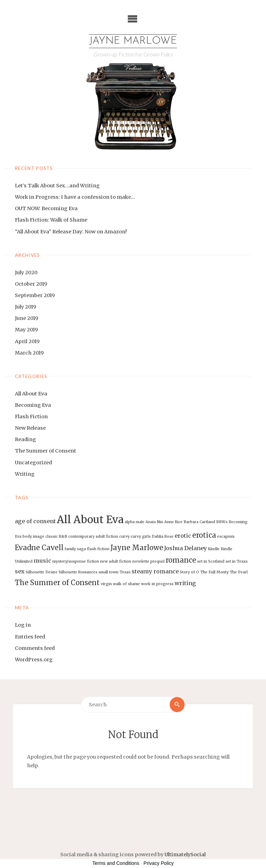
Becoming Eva (33, 405)
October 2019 (31, 284)
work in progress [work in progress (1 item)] (157, 584)
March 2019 (29, 353)
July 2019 (25, 307)
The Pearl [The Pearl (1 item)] (239, 572)
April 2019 (27, 341)
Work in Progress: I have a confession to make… (75, 197)
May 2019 (26, 330)
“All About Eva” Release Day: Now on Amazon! (71, 232)
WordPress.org (34, 660)
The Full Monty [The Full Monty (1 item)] (214, 572)
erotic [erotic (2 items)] (183, 536)
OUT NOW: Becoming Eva (46, 208)
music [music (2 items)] (42, 561)
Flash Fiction (31, 417)
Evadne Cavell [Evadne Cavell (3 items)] (39, 548)
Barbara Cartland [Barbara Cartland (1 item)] (199, 522)
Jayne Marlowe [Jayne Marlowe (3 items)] (137, 548)
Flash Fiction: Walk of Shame (51, 220)
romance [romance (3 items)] (181, 560)
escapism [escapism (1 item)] (226, 536)
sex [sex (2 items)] (20, 571)
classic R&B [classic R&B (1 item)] (56, 536)
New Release (30, 428)
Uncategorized (33, 463)
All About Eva (31, 394)
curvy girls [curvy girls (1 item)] (141, 536)
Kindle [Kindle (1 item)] (214, 549)
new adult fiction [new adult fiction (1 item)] (116, 561)
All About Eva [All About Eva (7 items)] (90, 520)
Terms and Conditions (116, 863)
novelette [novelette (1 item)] (141, 561)
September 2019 (35, 295)
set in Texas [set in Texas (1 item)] (237, 561)
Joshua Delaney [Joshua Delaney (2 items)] (185, 548)
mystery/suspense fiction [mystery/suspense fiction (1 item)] (76, 561)
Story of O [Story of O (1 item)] (189, 572)
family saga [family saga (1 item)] (75, 549)
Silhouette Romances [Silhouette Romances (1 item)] (78, 572)
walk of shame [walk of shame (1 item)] (126, 584)
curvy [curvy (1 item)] (124, 536)
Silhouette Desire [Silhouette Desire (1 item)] (42, 572)
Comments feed (35, 648)
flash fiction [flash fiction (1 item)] (98, 549)
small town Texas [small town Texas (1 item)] (114, 572)
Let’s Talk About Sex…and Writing (57, 186)
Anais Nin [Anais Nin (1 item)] (154, 522)
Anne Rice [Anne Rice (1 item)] (173, 522)
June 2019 (26, 318)
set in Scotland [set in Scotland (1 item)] (211, 561)
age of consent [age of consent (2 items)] (35, 521)
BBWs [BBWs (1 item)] (222, 522)
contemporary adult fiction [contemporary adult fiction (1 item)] (93, 536)
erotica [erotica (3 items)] (204, 535)
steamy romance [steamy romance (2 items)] (155, 571)
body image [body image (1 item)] (33, 536)
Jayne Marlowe (133, 41)
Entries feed (30, 637)
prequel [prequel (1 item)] (157, 561)
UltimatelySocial (185, 854)
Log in (23, 625)
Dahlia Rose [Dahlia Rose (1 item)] (163, 536)
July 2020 (26, 272)
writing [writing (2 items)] (185, 583)
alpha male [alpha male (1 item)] (135, 522)
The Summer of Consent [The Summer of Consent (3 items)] (57, 583)
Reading (25, 439)
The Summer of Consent (46, 451)
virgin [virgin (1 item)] (106, 584)
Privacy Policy (158, 863)
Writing (25, 474)
